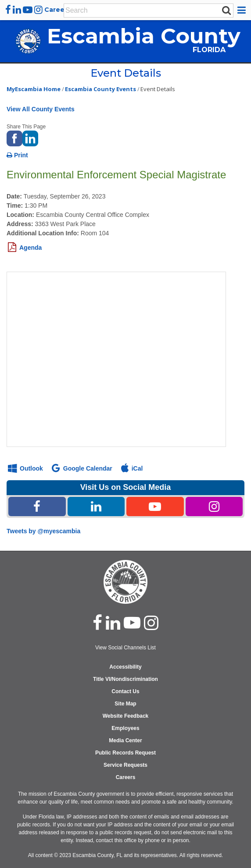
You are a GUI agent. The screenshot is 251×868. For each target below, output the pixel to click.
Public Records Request (125, 753)
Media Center (125, 740)
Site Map (125, 704)
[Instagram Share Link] (214, 507)
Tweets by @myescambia (43, 531)
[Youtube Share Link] (155, 507)
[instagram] (38, 10)
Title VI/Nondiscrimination (125, 679)
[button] (243, 10)
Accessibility (125, 667)
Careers (57, 10)
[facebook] (8, 10)
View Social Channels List (125, 648)
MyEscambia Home (34, 89)
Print (17, 155)
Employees (125, 728)
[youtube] (28, 10)
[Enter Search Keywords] (142, 11)
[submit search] (226, 10)
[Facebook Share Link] (37, 507)
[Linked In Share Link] (96, 507)
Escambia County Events (100, 89)
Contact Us (125, 691)
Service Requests (125, 765)
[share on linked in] (30, 138)
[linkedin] (17, 10)
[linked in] (113, 623)
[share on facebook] (14, 138)
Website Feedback (125, 716)
